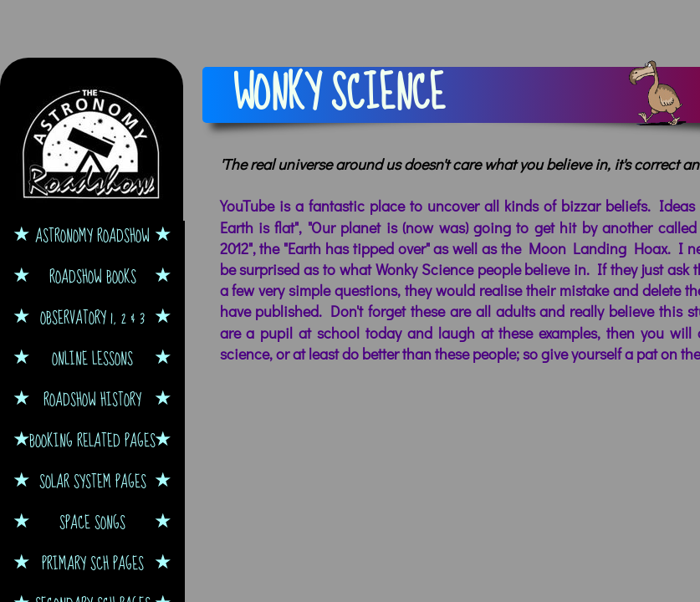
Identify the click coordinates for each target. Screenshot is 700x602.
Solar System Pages (93, 481)
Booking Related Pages (92, 440)
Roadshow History (92, 399)
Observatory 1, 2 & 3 (92, 317)
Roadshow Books (93, 276)
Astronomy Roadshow (92, 235)
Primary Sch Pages (93, 563)
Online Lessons (92, 358)
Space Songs (92, 522)
